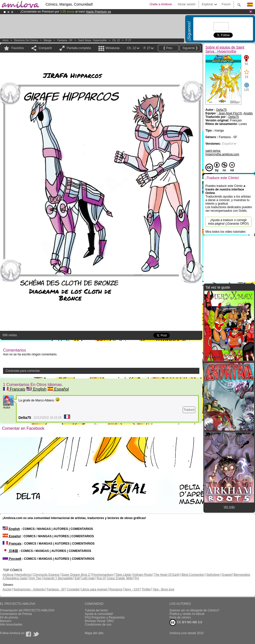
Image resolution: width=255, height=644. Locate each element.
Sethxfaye (213, 575)
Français (14, 389)
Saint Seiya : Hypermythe (92, 40)
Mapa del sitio (94, 633)
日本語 (10, 551)
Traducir (189, 410)
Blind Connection (193, 575)
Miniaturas (112, 48)
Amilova (8, 575)
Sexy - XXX (132, 589)
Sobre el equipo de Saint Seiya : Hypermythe (225, 49)
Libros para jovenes (94, 589)
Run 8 (101, 578)
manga (48, 40)
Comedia (73, 589)
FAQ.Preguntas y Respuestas (105, 617)
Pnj (137, 578)
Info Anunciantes (11, 625)
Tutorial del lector (96, 610)
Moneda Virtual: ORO (99, 621)
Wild (130, 578)
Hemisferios (23, 575)
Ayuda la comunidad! (99, 614)
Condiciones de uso (98, 625)
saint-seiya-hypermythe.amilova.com (222, 153)
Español (58, 389)
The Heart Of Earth (167, 575)
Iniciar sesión (187, 4)
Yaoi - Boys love (163, 589)
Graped (227, 575)
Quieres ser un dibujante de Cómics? (194, 610)
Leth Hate (88, 578)
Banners (6, 621)
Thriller (146, 589)
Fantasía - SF (65, 40)
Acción (7, 589)
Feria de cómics (180, 617)
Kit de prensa (9, 617)
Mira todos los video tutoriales (226, 232)
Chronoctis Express (46, 575)
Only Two (35, 578)
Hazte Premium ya (98, 12)
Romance (116, 589)
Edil (77, 578)
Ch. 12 (116, 40)
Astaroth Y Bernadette (58, 578)
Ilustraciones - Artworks (29, 589)
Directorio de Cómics (26, 40)
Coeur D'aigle (116, 578)
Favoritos (18, 48)
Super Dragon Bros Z (76, 575)
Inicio (5, 40)
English (36, 389)
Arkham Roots (142, 575)
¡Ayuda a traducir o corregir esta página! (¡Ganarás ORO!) (229, 222)
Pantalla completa (79, 48)
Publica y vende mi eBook (187, 614)
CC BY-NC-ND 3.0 (186, 622)
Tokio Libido (123, 575)
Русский (12, 559)
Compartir (45, 48)
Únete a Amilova (161, 4)
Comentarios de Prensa (16, 614)
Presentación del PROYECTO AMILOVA (27, 610)
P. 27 (128, 40)
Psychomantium (103, 575)
